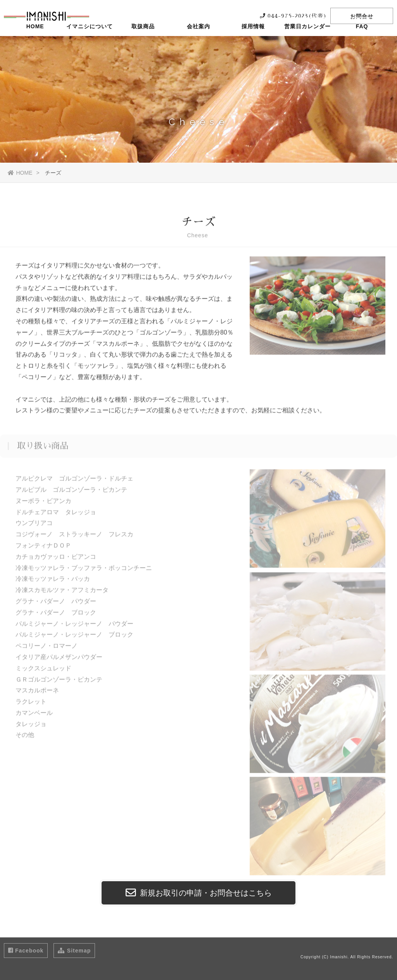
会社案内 (198, 45)
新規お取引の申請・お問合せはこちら (199, 893)
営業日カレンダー (307, 45)
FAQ (362, 45)
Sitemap (74, 951)
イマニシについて (90, 45)
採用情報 (253, 45)
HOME (35, 45)
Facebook (26, 951)
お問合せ (362, 16)
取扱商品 (144, 45)
